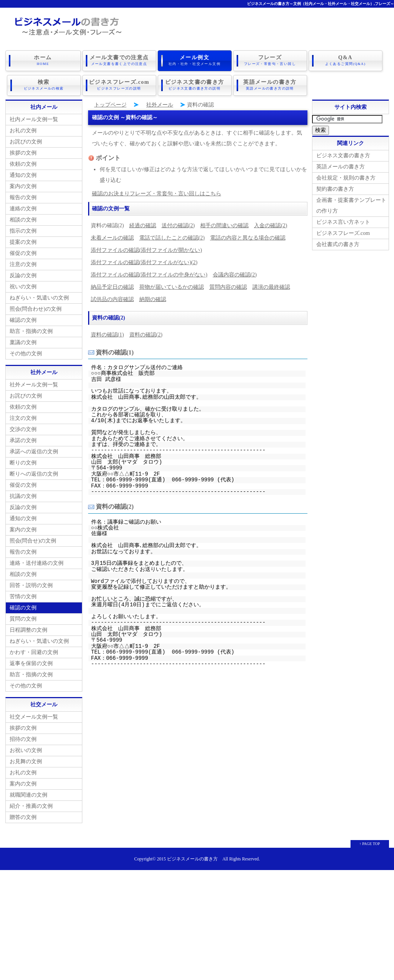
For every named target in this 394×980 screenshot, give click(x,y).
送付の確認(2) (178, 224)
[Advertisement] (197, 922)
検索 (44, 84)
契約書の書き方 (335, 187)
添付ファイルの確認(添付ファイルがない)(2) (144, 261)
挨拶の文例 (23, 151)
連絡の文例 (23, 207)
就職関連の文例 (28, 793)
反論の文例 (23, 274)
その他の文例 (26, 352)
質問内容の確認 (228, 285)
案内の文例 (23, 185)
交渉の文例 (23, 428)
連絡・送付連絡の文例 (37, 562)
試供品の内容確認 (112, 298)
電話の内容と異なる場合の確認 (248, 236)
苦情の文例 (23, 595)
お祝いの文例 (26, 749)
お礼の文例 (23, 129)
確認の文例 (23, 319)
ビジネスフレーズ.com (119, 84)
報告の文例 (23, 196)
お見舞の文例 (26, 760)
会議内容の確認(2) (235, 273)
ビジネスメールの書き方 (192, 858)
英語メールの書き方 (270, 84)
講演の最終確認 (271, 285)
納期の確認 (153, 298)
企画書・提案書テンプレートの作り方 (351, 204)
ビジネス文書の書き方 (195, 84)
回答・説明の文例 (31, 584)
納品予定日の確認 (112, 285)
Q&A (346, 60)
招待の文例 (23, 738)
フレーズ (270, 60)
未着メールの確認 (112, 236)
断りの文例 (23, 461)
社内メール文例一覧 (34, 118)
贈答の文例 (23, 816)
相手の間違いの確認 (224, 224)
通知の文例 (23, 174)
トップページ (110, 103)
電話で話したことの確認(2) (172, 236)
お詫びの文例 (26, 140)
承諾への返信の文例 (34, 450)
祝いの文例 (23, 285)
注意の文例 (23, 263)
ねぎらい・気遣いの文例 (39, 296)
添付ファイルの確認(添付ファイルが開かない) (146, 249)
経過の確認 (143, 224)
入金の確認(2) (270, 224)
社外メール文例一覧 (34, 383)
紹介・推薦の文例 (31, 804)
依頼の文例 (23, 162)
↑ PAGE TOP (370, 842)
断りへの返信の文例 (34, 472)
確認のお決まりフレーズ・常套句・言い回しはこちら (157, 192)
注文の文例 (23, 417)
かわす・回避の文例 (34, 651)
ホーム (43, 60)
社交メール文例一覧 (34, 715)
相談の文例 (23, 218)
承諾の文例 (23, 439)
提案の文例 (23, 240)
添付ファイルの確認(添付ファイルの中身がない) (149, 273)
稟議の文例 (23, 341)
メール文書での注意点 (119, 60)
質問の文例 (23, 617)
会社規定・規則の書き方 (346, 176)
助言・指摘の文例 (31, 330)
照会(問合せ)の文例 (33, 539)
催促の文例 (23, 252)
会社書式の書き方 (338, 243)
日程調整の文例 (28, 628)
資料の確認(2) (146, 333)
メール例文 (195, 60)
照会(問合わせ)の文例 (36, 307)
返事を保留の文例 (31, 662)
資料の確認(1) (107, 333)
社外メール (160, 103)
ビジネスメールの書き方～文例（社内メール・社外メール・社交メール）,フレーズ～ (321, 4)
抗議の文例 (23, 495)
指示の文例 (23, 229)
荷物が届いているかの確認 (172, 285)
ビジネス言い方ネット (343, 220)
